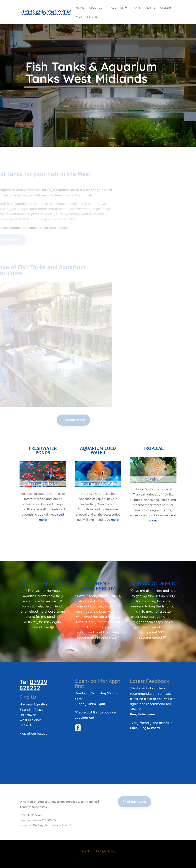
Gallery (166, 8)
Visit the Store (87, 17)
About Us (95, 8)
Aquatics (117, 8)
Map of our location (34, 733)
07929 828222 (33, 685)
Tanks (137, 8)
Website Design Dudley (98, 851)
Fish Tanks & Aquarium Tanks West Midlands (91, 78)
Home (80, 8)
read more (111, 520)
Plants (150, 8)
